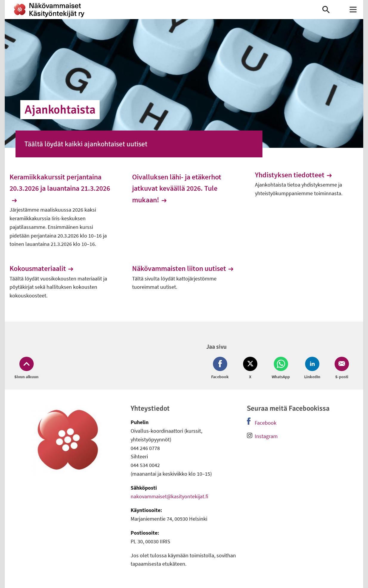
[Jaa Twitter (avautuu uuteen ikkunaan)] (250, 368)
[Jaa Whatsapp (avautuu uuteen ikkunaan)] (281, 368)
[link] (155, 10)
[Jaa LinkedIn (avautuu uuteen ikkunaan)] (312, 368)
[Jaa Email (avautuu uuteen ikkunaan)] (341, 368)
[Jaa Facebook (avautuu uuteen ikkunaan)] (221, 368)
